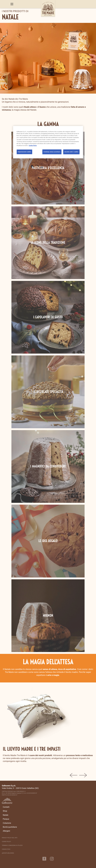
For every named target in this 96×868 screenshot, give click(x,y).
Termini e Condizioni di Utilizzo (12, 845)
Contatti (6, 807)
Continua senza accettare (52, 152)
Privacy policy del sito (10, 838)
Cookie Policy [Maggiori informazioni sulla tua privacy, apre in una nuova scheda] (33, 145)
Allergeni (6, 831)
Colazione (7, 823)
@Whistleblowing (8, 853)
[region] (48, 142)
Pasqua (6, 819)
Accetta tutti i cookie (71, 152)
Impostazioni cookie (24, 152)
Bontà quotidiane (10, 827)
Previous (74, 775)
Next (83, 775)
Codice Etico (6, 849)
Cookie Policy (6, 842)
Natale (5, 815)
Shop (5, 811)
